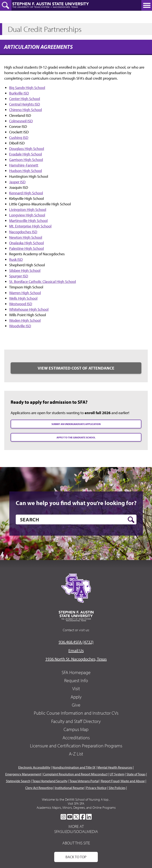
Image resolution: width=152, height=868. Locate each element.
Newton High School (26, 237)
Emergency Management (23, 774)
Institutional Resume (69, 788)
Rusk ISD (16, 259)
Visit (76, 689)
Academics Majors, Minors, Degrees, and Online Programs (76, 807)
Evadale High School (26, 154)
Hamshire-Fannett (24, 165)
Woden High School (25, 320)
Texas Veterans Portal (84, 781)
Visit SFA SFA (76, 803)
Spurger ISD (19, 276)
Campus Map (76, 729)
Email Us (76, 650)
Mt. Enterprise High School (30, 226)
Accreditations (76, 738)
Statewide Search (18, 781)
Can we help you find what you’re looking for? (76, 503)
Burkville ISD (19, 93)
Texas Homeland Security (50, 781)
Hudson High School (26, 171)
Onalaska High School (26, 243)
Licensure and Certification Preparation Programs (76, 746)
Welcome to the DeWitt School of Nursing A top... (76, 799)
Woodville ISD (20, 326)
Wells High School (23, 298)
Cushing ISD (19, 138)
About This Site (76, 843)
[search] (76, 519)
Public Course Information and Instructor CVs (76, 713)
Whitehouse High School (29, 309)
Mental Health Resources (115, 767)
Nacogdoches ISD (23, 232)
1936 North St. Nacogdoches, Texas (76, 659)
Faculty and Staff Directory (76, 721)
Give (76, 705)
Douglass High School (27, 149)
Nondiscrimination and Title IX (74, 767)
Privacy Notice (96, 788)
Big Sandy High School (27, 88)
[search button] (131, 520)
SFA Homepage (76, 672)
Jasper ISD (17, 182)
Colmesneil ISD (21, 121)
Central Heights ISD (25, 104)
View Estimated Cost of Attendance (76, 368)
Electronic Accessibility (34, 767)
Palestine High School (26, 248)
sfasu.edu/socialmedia (76, 831)
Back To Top (76, 857)
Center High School (25, 99)
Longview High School (27, 215)
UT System (117, 774)
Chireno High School (26, 110)
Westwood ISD (21, 304)
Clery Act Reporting (39, 788)
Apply (76, 697)
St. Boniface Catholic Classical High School (43, 282)
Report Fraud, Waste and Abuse (123, 781)
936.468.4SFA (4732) (76, 642)
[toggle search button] (6, 5)
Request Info (76, 680)
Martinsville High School (28, 221)
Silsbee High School (25, 270)
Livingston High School (28, 210)
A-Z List (76, 754)
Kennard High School (26, 193)
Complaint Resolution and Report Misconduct (75, 774)
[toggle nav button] (147, 5)
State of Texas (136, 774)
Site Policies (117, 788)
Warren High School (25, 293)
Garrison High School (26, 160)
